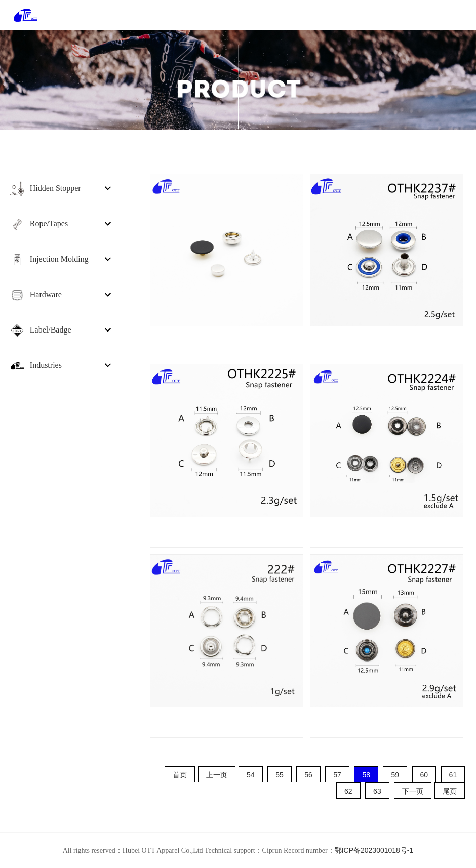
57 (337, 775)
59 (395, 775)
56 (308, 775)
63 (377, 791)
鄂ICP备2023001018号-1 (374, 850)
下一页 (413, 791)
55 (280, 775)
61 (453, 775)
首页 (180, 775)
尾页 (450, 791)
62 (348, 791)
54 (251, 775)
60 (424, 775)
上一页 (217, 775)
